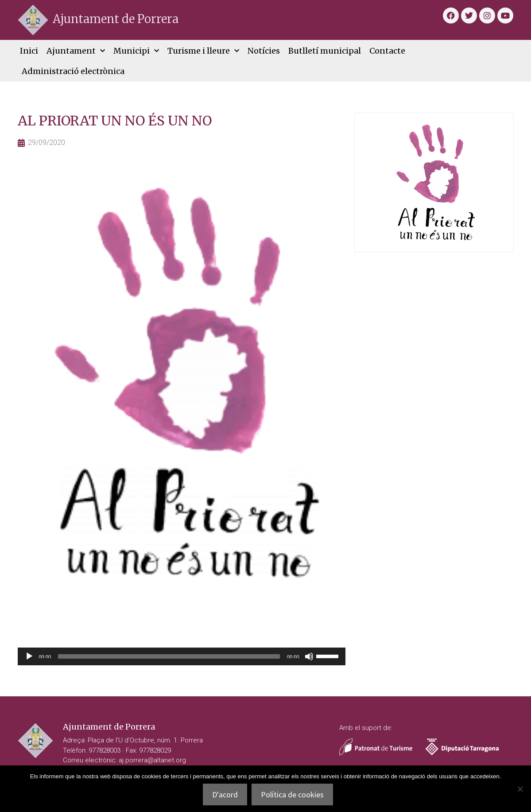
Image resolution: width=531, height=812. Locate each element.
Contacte (387, 51)
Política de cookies (292, 794)
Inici (29, 51)
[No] (520, 789)
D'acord (225, 794)
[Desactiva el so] (309, 656)
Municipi (136, 51)
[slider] (169, 656)
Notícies (264, 51)
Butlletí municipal (325, 51)
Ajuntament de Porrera (116, 19)
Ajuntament (76, 51)
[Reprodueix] (29, 656)
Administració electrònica (73, 71)
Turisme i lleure (203, 51)
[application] (182, 656)
